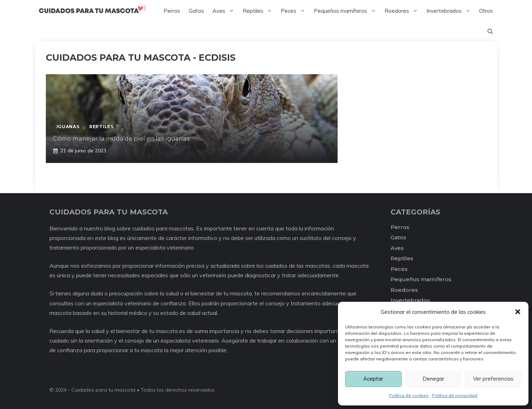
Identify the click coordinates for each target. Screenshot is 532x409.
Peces (295, 11)
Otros (486, 11)
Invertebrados (451, 11)
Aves (225, 11)
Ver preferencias (493, 379)
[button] (518, 312)
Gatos (196, 11)
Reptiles (260, 11)
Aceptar (373, 379)
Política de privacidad (455, 395)
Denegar (433, 379)
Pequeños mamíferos (347, 11)
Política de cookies (409, 395)
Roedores (403, 11)
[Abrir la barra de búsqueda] (490, 32)
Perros (172, 11)
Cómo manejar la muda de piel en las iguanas (121, 139)
